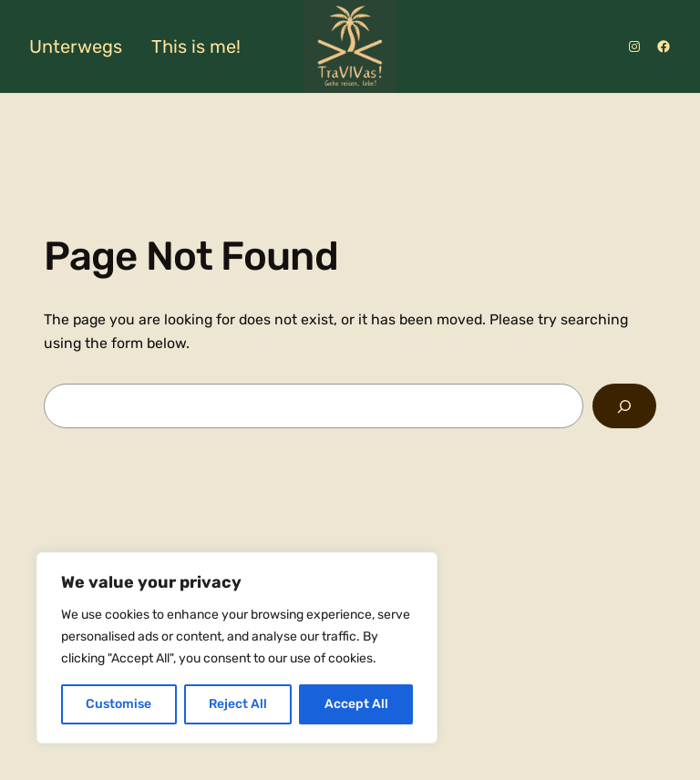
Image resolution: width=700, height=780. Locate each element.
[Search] (624, 406)
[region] (237, 648)
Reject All (238, 704)
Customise (118, 704)
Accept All (356, 704)
